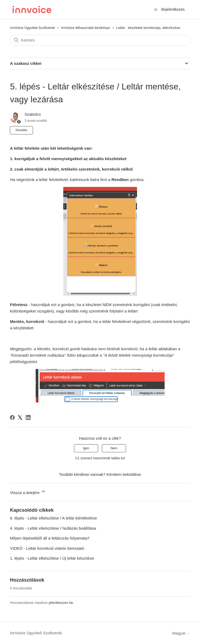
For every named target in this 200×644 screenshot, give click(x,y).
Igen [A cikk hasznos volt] (86, 448)
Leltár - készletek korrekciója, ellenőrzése (148, 28)
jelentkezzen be (61, 603)
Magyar (181, 633)
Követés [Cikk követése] (21, 130)
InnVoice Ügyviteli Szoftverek (32, 28)
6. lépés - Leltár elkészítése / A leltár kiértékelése (53, 518)
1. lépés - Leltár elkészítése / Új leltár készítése (52, 558)
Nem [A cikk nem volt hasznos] (114, 448)
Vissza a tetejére (28, 492)
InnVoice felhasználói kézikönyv (86, 28)
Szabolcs (33, 114)
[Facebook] (12, 417)
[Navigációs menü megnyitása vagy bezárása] (156, 9)
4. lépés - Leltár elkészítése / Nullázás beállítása (53, 528)
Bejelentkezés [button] (173, 9)
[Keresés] (100, 40)
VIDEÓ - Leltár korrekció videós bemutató (47, 548)
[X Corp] (20, 417)
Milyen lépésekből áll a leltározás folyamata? (50, 538)
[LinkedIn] (28, 417)
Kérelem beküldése (124, 474)
